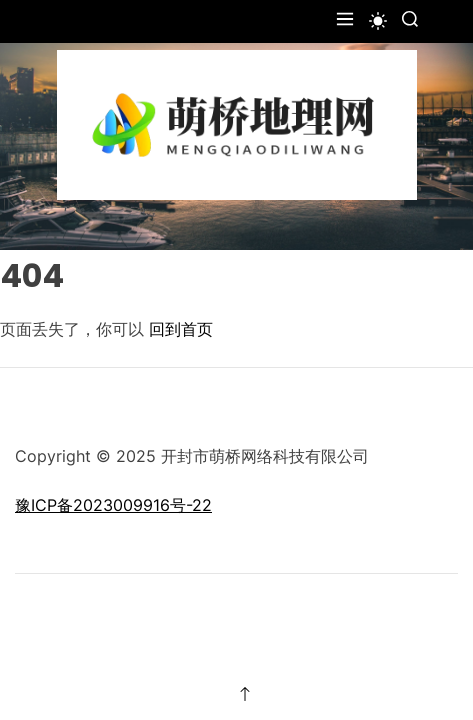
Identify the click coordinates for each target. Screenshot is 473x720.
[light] (378, 21)
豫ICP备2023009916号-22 (113, 505)
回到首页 (181, 329)
